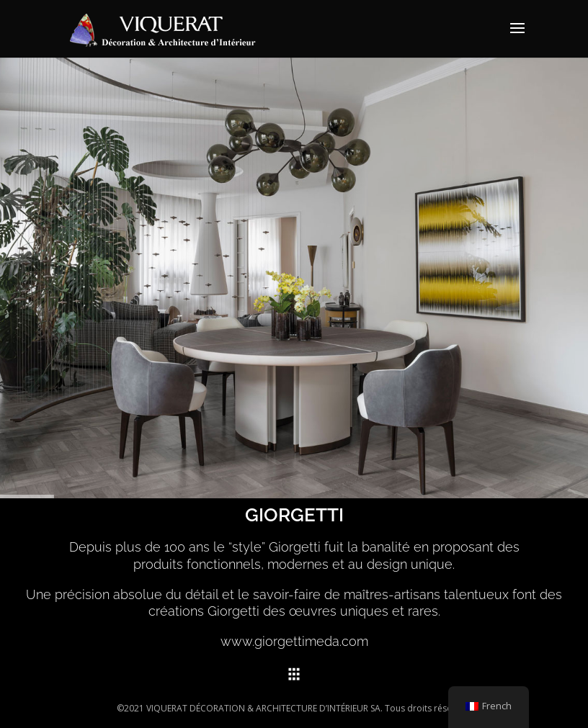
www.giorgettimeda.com (294, 641)
